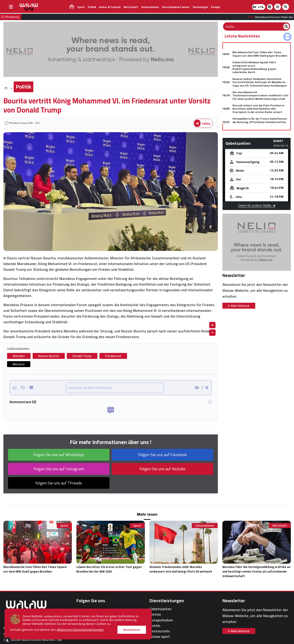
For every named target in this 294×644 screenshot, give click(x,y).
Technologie (200, 7)
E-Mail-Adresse (239, 306)
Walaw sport (160, 637)
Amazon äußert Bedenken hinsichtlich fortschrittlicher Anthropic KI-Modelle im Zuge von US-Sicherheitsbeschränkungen (260, 82)
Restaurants (160, 631)
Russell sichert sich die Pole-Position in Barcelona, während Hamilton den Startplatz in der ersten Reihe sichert (258, 109)
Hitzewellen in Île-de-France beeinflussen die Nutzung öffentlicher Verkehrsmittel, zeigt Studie (260, 122)
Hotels (155, 626)
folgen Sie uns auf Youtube (163, 469)
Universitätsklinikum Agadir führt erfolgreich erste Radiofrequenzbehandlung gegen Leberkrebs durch (254, 67)
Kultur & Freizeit (110, 7)
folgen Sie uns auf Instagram (59, 469)
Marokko (19, 356)
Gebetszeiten (160, 609)
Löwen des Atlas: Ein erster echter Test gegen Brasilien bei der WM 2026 (109, 569)
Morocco (19, 364)
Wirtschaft (131, 7)
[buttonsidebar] (11, 7)
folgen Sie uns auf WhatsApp (59, 455)
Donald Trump (82, 356)
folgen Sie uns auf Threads (59, 483)
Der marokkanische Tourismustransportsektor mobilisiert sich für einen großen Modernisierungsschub (260, 95)
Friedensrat (113, 356)
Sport (81, 7)
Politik (92, 7)
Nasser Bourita (49, 356)
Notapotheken (161, 620)
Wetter (155, 614)
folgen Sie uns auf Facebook (163, 455)
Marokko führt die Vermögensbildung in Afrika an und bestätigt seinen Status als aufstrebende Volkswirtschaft (256, 571)
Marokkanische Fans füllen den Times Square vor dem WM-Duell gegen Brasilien (260, 54)
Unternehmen (150, 7)
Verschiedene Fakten (176, 7)
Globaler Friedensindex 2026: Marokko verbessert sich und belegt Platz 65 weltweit (181, 569)
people (215, 7)
